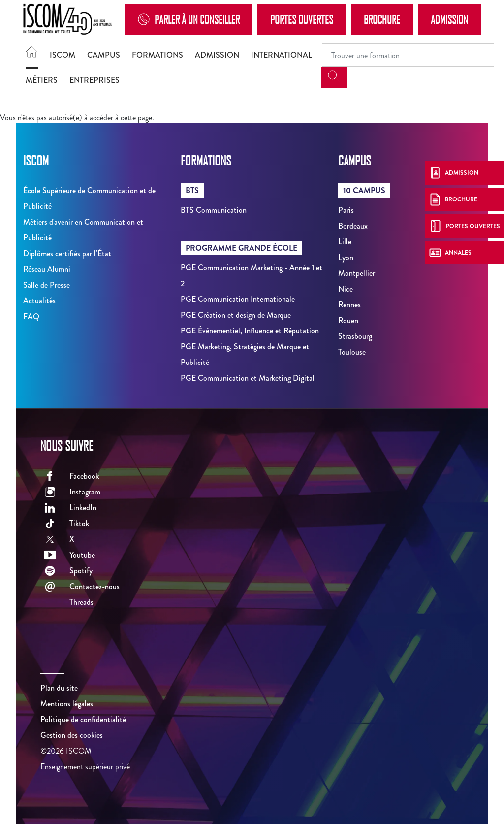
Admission (449, 19)
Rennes (349, 305)
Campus (104, 55)
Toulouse (352, 352)
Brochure (382, 19)
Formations (157, 55)
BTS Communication (214, 210)
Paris (346, 210)
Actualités (39, 301)
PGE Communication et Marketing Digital (248, 378)
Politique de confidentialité (83, 719)
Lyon (346, 257)
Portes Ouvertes (302, 19)
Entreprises (94, 80)
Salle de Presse (47, 285)
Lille (345, 242)
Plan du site (59, 688)
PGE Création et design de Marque (236, 315)
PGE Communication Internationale (238, 299)
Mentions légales (67, 704)
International (282, 55)
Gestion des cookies (72, 735)
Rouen (348, 320)
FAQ (31, 316)
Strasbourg (355, 336)
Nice (346, 289)
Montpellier (357, 273)
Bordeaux (353, 226)
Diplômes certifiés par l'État (67, 253)
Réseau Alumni (47, 269)
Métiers (42, 80)
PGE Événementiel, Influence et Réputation (250, 331)
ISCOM (63, 55)
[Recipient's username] (408, 55)
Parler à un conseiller (189, 19)
